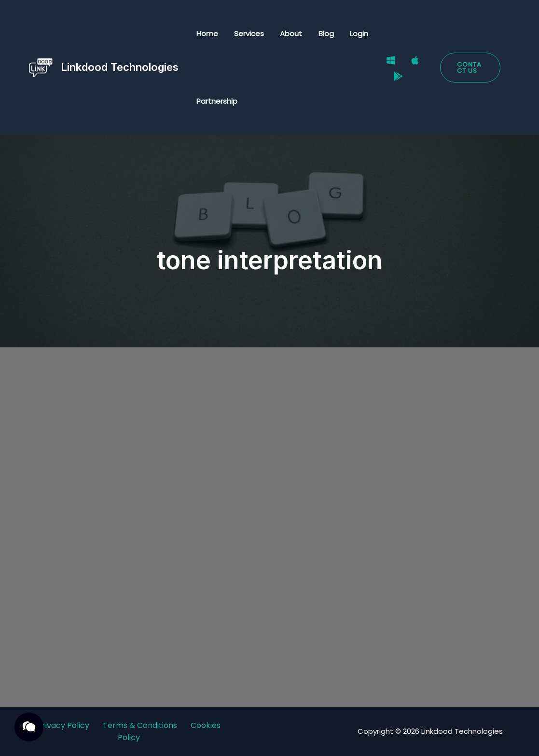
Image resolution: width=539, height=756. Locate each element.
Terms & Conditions (140, 725)
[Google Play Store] (395, 74)
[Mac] (412, 62)
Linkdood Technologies (120, 67)
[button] (470, 68)
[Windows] (388, 62)
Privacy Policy (63, 725)
